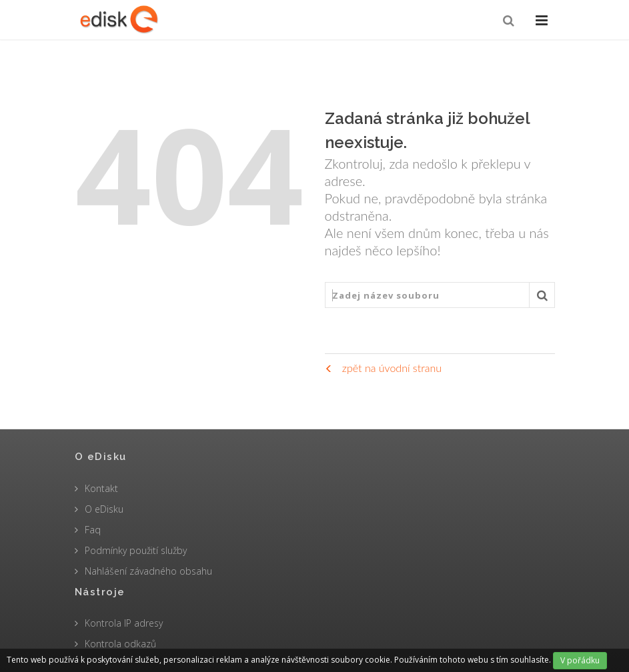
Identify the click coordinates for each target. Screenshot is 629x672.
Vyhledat (542, 299)
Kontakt (101, 488)
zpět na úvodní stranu (383, 368)
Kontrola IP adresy (124, 623)
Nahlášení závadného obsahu (148, 571)
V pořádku (580, 660)
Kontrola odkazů (120, 644)
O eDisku (104, 509)
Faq (93, 530)
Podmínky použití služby (136, 550)
